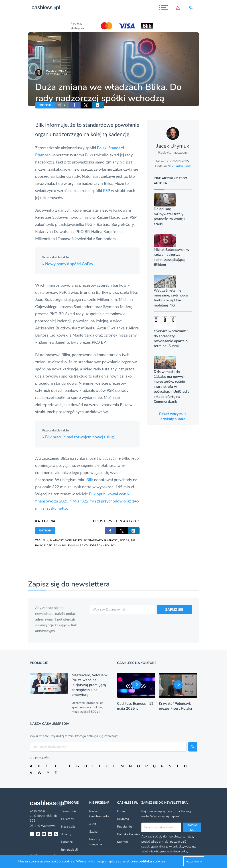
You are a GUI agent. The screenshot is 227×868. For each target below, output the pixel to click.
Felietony (68, 819)
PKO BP (124, 540)
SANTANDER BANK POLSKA (98, 545)
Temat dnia (69, 811)
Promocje (39, 663)
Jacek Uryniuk (56, 71)
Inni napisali (69, 850)
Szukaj (94, 832)
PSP (107, 190)
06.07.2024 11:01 (57, 74)
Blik (40, 125)
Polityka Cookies (129, 834)
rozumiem (194, 861)
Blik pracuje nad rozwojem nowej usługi (78, 437)
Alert (93, 824)
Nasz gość (68, 827)
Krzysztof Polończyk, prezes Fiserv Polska (175, 706)
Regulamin (124, 827)
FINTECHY (45, 105)
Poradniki (68, 842)
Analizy (66, 834)
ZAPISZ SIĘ (174, 609)
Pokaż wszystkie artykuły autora (173, 416)
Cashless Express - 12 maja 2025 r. (135, 706)
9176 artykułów (179, 166)
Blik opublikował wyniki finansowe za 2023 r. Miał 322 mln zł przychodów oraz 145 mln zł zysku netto (87, 501)
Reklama (123, 819)
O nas (121, 811)
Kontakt (123, 842)
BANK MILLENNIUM (66, 545)
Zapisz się (192, 827)
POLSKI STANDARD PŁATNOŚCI (98, 540)
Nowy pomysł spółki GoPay (68, 264)
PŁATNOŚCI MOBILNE (63, 540)
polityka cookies (152, 861)
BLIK (45, 540)
